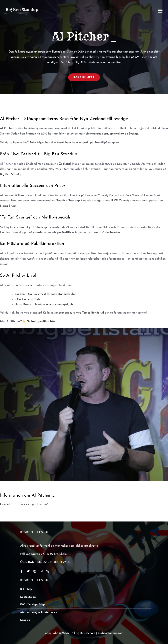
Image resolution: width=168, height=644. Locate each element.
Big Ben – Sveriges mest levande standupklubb (45, 294)
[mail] (41, 571)
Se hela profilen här (41, 322)
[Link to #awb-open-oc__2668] (160, 11)
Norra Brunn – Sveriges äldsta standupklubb (44, 305)
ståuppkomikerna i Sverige (121, 134)
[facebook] (22, 571)
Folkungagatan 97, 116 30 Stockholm (44, 554)
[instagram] (35, 571)
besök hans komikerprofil (73, 143)
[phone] (48, 571)
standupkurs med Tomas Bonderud (81, 313)
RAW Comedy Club (27, 299)
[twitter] (28, 571)
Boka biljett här (40, 143)
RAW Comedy (120, 201)
